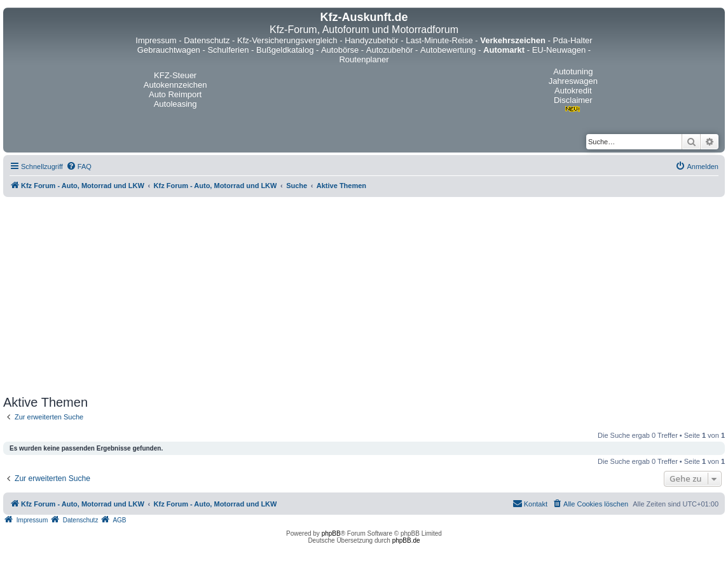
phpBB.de (406, 540)
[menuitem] (79, 166)
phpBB (331, 533)
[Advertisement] (364, 296)
